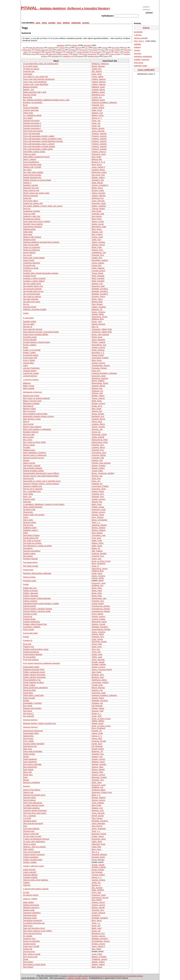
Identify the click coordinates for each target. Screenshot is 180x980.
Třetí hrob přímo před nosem (35, 813)
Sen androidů (28, 716)
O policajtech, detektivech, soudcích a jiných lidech (44, 504)
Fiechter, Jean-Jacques (101, 463)
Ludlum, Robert (98, 108)
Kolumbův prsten (30, 337)
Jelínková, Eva (98, 198)
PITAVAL (65, 8)
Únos (25, 826)
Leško (25, 365)
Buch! (25, 105)
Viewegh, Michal (98, 386)
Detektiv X (27, 183)
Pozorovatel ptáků (30, 633)
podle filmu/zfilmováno (36, 48)
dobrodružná (53, 54)
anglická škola (26, 50)
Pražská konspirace (31, 652)
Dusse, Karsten (98, 414)
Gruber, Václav (98, 836)
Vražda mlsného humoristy (34, 854)
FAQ (136, 41)
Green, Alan (96, 559)
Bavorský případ (30, 95)
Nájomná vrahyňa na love (33, 458)
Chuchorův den (29, 265)
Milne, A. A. (96, 795)
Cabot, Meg (96, 847)
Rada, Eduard (97, 183)
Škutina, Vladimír (99, 528)
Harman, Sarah (98, 515)
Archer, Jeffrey (97, 77)
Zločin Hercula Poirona (32, 933)
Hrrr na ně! (27, 255)
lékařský (75, 54)
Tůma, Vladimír (98, 803)
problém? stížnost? (142, 59)
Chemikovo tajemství (31, 263)
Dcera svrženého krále (32, 165)
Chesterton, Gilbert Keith (102, 329)
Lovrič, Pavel (97, 954)
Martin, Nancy (97, 188)
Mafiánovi (27, 383)
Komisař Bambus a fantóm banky (37, 342)
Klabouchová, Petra (100, 440)
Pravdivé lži (28, 640)
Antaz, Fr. (96, 566)
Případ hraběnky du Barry (33, 682)
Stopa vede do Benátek (32, 751)
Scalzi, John (97, 716)
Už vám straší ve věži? (32, 836)
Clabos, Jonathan (99, 206)
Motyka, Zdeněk (98, 769)
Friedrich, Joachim (99, 133)
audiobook (51, 48)
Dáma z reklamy (30, 159)
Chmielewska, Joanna (101, 365)
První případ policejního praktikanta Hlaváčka (41, 663)
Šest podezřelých (30, 767)
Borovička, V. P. (98, 353)
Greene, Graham (98, 465)
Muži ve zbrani (29, 445)
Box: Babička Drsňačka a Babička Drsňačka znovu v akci (46, 100)
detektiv (66, 23)
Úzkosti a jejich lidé (31, 834)
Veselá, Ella (96, 265)
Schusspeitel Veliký (31, 733)
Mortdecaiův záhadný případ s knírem (38, 416)
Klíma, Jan (96, 481)
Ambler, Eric (97, 69)
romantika (127, 52)
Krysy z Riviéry (29, 360)
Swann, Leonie (98, 221)
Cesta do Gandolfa (31, 108)
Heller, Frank (97, 110)
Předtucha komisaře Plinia (34, 669)
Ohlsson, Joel (97, 393)
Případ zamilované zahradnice (35, 688)
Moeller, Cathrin (98, 396)
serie (59, 23)
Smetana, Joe (97, 703)
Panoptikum (28, 548)
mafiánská (69, 52)
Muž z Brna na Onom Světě (34, 442)
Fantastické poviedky (32, 211)
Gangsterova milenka (32, 219)
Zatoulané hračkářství (32, 913)
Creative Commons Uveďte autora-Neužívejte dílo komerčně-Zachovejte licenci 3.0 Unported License (101, 976)
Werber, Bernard (98, 324)
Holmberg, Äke (98, 180)
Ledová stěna (28, 363)
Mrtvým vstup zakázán (32, 427)
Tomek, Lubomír (98, 398)
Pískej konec (28, 570)
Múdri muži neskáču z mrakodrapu (37, 429)
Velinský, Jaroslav (99, 764)
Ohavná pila (28, 512)
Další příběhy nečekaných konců (36, 157)
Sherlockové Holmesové (33, 731)
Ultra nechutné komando (33, 823)
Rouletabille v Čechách (32, 703)
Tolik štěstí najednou (31, 808)
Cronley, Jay (97, 97)
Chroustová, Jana (99, 453)
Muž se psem (28, 437)
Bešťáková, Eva (98, 95)
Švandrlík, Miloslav (99, 854)
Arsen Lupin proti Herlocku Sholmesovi (39, 79)
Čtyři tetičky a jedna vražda (34, 152)
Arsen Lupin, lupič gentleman (35, 82)
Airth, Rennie (97, 826)
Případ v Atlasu (29, 685)
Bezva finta (27, 97)
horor (103, 50)
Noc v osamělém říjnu (32, 491)
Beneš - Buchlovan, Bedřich (103, 473)
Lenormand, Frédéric (100, 358)
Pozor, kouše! (29, 629)
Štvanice (26, 786)
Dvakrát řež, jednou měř (33, 203)
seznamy (138, 53)
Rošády (26, 701)
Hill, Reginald (97, 706)
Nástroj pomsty (29, 463)
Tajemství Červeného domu (34, 795)
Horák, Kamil (97, 573)
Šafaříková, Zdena (99, 680)
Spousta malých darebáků (34, 744)
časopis (106, 56)
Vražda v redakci (30, 862)
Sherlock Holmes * (30, 720)
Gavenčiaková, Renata (101, 629)
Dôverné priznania (30, 196)
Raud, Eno (96, 371)
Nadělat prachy (29, 450)
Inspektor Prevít (29, 276)
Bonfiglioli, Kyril (98, 416)
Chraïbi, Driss (97, 685)
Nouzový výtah (29, 499)
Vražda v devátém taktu (33, 860)
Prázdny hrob (28, 647)
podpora (137, 47)
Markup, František (99, 957)
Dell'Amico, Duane (99, 641)
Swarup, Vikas (97, 767)
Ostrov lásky (28, 520)
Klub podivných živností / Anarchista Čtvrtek (41, 332)
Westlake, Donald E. (100, 289)
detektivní (61, 45)
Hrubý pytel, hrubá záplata (34, 258)
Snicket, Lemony (98, 347)
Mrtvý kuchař (28, 424)
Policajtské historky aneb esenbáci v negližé (41, 603)
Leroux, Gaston (98, 263)
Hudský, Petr (97, 258)
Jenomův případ (30, 307)
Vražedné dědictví (30, 875)
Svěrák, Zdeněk (98, 662)
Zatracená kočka (30, 915)
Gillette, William (98, 721)
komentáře (138, 32)
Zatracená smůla (30, 918)
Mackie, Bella (97, 302)
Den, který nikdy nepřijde (33, 172)
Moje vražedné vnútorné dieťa (35, 414)
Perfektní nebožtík (30, 559)
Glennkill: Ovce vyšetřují (33, 224)
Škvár (25, 777)
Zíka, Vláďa (96, 949)
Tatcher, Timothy (98, 427)
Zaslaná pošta (29, 910)
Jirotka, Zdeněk (98, 437)
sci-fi (87, 48)
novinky (137, 50)
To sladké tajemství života (33, 805)
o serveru (138, 35)
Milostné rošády (29, 409)
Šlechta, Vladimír (99, 798)
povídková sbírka (93, 56)
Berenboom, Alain (99, 227)
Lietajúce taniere (30, 371)
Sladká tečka (28, 736)
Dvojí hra (27, 208)
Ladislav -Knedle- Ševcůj (77, 978)
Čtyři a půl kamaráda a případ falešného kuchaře (43, 141)
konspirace (65, 54)
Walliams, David (98, 87)
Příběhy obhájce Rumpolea (34, 675)
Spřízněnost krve (30, 746)
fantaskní (59, 52)
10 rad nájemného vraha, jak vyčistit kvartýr (41, 64)
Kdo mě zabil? (29, 324)
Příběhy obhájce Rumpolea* (34, 677)
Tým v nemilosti (29, 816)
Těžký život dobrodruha (32, 803)
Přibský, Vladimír (98, 342)
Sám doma (27, 711)
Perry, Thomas (98, 517)
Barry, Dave (96, 849)
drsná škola (115, 48)
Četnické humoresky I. (32, 128)
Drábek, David (97, 723)
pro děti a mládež (114, 50)
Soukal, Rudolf (98, 355)
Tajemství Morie (29, 798)
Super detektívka (30, 762)
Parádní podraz (29, 553)
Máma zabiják (29, 388)
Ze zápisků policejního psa (34, 923)
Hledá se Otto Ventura (32, 237)
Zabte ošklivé (28, 902)
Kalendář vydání (141, 66)
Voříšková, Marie (98, 790)
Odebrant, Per (97, 391)
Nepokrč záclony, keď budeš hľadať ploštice (41, 476)
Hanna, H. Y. (97, 118)
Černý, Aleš (96, 892)
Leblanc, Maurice (99, 79)
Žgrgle (25, 959)
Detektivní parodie (30, 185)
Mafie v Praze (29, 386)
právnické (48, 52)
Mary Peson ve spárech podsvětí (36, 398)
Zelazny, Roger (98, 491)
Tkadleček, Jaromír (99, 959)
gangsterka (72, 50)
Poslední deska (29, 619)
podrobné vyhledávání (143, 56)
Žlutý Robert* (28, 967)
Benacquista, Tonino (100, 383)
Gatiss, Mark (97, 842)
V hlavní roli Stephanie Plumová (36, 839)
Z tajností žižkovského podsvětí (36, 889)
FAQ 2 (141, 41)
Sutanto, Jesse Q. (99, 152)
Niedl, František (98, 276)
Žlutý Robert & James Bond (34, 964)
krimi (69, 48)
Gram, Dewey (97, 639)
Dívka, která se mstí (31, 190)
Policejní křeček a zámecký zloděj (37, 611)
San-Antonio (97, 216)
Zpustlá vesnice (29, 944)
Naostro (26, 460)
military (117, 52)
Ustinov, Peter (97, 733)
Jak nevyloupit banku (32, 294)
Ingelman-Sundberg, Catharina (104, 102)
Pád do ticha (28, 525)
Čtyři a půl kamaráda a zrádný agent (38, 149)
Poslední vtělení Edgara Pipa (35, 624)
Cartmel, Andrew (98, 619)
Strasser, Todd (97, 711)
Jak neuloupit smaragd (32, 289)
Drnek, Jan (96, 926)
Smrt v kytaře (28, 741)
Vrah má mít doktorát (31, 852)
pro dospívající (97, 52)
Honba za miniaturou (31, 250)
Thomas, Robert (98, 208)
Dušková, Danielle (99, 553)
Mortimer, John (98, 675)
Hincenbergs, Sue (99, 345)
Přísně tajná (28, 693)
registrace (149, 15)
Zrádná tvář (28, 949)
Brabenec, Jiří (97, 751)
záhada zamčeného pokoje (44, 50)
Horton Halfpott (29, 252)
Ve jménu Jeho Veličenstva (34, 842)
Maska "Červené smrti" (32, 401)
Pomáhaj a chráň (30, 614)
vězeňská (94, 50)
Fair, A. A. (96, 852)
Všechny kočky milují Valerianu (35, 880)
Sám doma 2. (28, 713)
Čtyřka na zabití (29, 154)
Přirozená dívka (29, 690)
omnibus (102, 54)
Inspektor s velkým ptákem (34, 281)
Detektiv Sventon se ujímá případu (37, 180)
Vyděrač (26, 882)
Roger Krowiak (29, 698)
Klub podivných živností (33, 329)
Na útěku (27, 447)
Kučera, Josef (97, 237)
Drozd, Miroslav (98, 860)
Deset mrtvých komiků (32, 175)
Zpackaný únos (29, 939)
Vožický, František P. (100, 185)
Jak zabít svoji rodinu (32, 302)
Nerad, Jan (96, 931)
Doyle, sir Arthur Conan (101, 561)
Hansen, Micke (98, 314)
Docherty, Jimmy (98, 296)
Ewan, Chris (97, 74)
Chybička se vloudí (31, 268)
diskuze (146, 28)
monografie (55, 56)
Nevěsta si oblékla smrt (32, 486)
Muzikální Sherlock (31, 432)
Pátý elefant (28, 556)
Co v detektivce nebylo (32, 115)
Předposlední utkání (31, 667)
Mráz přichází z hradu (32, 419)
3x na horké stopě (30, 66)
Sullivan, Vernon (98, 245)
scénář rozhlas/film (83, 52)
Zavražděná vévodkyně (32, 920)
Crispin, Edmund (98, 913)
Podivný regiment (30, 601)
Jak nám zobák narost (32, 284)
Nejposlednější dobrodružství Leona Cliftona (41, 473)
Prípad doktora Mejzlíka (33, 654)
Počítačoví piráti (29, 581)
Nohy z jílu (27, 497)
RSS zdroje (139, 63)
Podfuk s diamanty (30, 593)
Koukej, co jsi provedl (32, 350)
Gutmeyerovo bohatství (32, 227)
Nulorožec (27, 502)
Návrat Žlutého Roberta (32, 468)
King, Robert (97, 900)
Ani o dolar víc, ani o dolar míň (35, 77)
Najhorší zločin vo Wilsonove (35, 455)
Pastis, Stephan (98, 268)
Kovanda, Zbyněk (99, 741)
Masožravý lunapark (31, 403)
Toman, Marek (97, 273)
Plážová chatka (29, 577)
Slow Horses (28, 738)
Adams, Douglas (98, 193)
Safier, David (97, 546)
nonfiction (62, 48)
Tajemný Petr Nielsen (32, 790)
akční (125, 48)
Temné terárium (29, 800)
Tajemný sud (28, 792)
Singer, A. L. (97, 713)
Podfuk (26, 584)
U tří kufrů (27, 818)
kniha (44, 23)
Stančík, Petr (97, 411)
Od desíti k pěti (29, 509)
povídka (52, 23)
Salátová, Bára (98, 319)
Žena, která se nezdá (32, 954)
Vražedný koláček (30, 877)
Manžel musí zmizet (31, 396)
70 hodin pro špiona (31, 69)
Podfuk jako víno (30, 588)
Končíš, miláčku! (30, 345)
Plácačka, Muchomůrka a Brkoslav (37, 573)
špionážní (87, 45)
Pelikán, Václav (98, 507)
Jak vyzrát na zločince (32, 296)
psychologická (36, 52)
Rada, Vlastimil (98, 890)
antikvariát (76, 23)
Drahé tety (27, 198)
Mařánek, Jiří (97, 309)
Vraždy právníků (30, 872)
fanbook (108, 52)
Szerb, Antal (97, 647)
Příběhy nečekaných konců (34, 672)
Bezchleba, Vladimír (100, 260)
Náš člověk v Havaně (32, 465)
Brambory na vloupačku (33, 102)
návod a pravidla (141, 38)
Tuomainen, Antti (98, 535)
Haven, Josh (97, 321)
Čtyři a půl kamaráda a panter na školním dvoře (42, 139)
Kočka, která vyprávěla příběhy (36, 334)
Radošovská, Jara (99, 598)
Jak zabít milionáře (31, 299)
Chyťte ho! (27, 271)
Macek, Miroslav (98, 66)
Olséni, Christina (98, 312)
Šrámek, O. (96, 885)
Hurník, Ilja (96, 432)
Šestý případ (28, 769)
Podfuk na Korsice (30, 591)
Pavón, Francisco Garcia (102, 669)
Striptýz (26, 757)
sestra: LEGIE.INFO (146, 70)
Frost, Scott (96, 538)
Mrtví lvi (26, 422)
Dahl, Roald (96, 157)
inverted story (83, 50)
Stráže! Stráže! (29, 754)
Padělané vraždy (30, 528)
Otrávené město (29, 522)
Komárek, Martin (98, 857)
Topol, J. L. (96, 522)
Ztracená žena (29, 951)
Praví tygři (27, 644)
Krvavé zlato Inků (30, 358)
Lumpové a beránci (31, 380)
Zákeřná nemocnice (31, 905)
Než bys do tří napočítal (33, 489)
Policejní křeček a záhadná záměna (37, 609)
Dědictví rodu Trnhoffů (32, 167)
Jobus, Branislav (98, 340)
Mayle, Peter (97, 247)
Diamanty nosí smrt (31, 188)
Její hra (26, 304)
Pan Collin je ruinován (32, 541)
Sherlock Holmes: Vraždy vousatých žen (39, 723)
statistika (138, 44)
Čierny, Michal (97, 614)
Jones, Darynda (98, 131)
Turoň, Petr (96, 652)
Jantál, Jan (96, 882)
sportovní (42, 54)
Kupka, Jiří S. (97, 406)
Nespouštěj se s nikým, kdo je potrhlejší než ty (42, 481)
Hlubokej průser (29, 240)
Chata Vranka (29, 260)
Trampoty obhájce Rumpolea (35, 810)
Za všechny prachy (31, 895)
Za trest (26, 892)
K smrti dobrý (28, 318)
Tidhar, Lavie (97, 657)
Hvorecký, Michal (99, 455)
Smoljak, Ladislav (99, 664)
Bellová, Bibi (97, 159)
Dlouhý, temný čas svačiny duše (36, 193)
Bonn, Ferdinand (98, 563)
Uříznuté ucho (29, 831)
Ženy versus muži (30, 957)
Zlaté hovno (28, 926)
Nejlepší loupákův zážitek (33, 471)
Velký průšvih (28, 849)
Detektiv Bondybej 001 (32, 177)
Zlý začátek (28, 936)
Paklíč (25, 533)
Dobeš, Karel (97, 337)
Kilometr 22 (28, 327)
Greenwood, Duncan (100, 898)
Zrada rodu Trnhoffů (31, 946)
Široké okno (28, 775)
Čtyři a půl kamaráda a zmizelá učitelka (39, 146)
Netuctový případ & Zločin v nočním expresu (41, 484)
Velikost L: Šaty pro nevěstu (34, 847)
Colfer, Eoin (96, 240)
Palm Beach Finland (31, 535)
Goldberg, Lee (97, 585)
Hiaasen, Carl (97, 113)
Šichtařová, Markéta (100, 378)
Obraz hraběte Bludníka (33, 507)
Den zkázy (27, 170)
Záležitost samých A (31, 907)
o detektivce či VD (68, 56)
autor (38, 23)
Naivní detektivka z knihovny (34, 453)
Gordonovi (96, 915)
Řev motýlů (28, 706)
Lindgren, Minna (98, 89)
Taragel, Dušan (98, 698)
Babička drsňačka (30, 87)
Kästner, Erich (97, 250)
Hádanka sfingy (29, 229)
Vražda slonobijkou (31, 857)
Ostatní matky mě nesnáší (34, 515)
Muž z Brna (28, 440)
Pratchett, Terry (98, 105)
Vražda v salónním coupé (33, 866)
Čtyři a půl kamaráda (31, 133)
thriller (75, 45)
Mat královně (28, 406)
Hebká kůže (28, 232)
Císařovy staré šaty (31, 110)
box (24, 48)
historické (78, 48)
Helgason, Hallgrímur (100, 64)
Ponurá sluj (28, 616)
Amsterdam (28, 74)
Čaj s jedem (28, 118)
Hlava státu (28, 234)
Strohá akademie (30, 759)
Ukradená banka (30, 821)
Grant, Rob (96, 478)
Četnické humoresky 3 (32, 126)
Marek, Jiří (96, 548)
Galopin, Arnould (98, 624)
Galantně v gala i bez (32, 216)
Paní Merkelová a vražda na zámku (37, 546)
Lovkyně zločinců (30, 376)
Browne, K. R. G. (98, 162)
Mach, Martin (97, 967)
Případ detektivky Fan (32, 680)
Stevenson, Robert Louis (102, 792)
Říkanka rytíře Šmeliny (32, 708)
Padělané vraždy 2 (31, 530)
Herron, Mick (97, 422)
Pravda (26, 637)
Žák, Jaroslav (97, 888)
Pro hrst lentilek (29, 657)
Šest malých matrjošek (32, 764)
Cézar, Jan (96, 121)
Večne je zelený (29, 844)
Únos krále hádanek (31, 829)
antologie (80, 56)
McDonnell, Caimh (99, 172)
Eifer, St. (95, 327)
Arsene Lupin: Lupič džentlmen (36, 84)
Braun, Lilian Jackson (100, 334)
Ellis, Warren (97, 71)
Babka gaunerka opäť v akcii (35, 92)
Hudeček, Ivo (97, 484)
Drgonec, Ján (97, 429)
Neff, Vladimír (97, 551)
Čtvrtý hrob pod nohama (33, 131)
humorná (105, 48)
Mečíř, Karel (97, 504)
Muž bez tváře (29, 434)
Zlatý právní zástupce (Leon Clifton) (37, 931)
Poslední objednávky (31, 622)
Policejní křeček (29, 606)
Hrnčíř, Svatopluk (99, 829)
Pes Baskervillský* (30, 562)
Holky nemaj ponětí (31, 245)
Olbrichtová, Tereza (100, 317)
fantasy (95, 48)
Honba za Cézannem (32, 247)
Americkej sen (29, 71)
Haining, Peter (97, 772)
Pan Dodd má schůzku (32, 543)
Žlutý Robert (28, 962)
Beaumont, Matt (98, 286)
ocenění (86, 23)
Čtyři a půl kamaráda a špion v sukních (39, 144)
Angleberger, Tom (99, 252)
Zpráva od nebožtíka (31, 941)
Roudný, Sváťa (98, 190)
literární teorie (31, 54)
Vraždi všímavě (29, 870)
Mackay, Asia (97, 388)
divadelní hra (61, 50)
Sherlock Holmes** (31, 727)
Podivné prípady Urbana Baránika (37, 598)
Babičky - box (28, 89)
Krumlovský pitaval (31, 355)
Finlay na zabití (29, 214)
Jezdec (26, 313)
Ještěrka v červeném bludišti (34, 309)
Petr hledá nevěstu (31, 566)
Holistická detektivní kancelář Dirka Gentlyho (41, 242)
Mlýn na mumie (29, 411)
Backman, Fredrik (99, 834)
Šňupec (26, 780)
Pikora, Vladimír (98, 381)
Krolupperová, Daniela (101, 606)
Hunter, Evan (97, 744)
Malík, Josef (96, 928)
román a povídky (115, 54)
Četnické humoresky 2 (32, 123)
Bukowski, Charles (99, 777)
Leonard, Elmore (98, 271)
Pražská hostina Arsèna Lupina (36, 649)
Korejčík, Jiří (97, 731)
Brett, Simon (97, 165)
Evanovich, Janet (99, 154)
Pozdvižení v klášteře (32, 627)
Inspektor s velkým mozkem (34, 278)
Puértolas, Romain (99, 368)
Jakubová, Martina (99, 525)
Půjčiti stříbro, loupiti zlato (33, 695)
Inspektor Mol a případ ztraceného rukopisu (41, 273)
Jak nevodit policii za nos (33, 291)
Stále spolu (27, 749)
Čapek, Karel (97, 654)
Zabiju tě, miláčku (30, 899)
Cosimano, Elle (98, 214)
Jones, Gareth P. (98, 167)
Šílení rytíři (27, 772)
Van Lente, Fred (98, 175)
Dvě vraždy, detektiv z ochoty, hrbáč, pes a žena (43, 206)
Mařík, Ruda (97, 401)
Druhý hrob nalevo (30, 201)
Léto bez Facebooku (31, 368)
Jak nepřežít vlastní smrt (33, 286)
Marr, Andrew (97, 234)
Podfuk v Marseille (30, 596)
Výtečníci (27, 885)
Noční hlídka (28, 494)
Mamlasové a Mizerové (32, 392)
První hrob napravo (31, 660)
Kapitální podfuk (30, 321)
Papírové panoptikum (32, 551)
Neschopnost (28, 478)
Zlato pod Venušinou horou (34, 928)
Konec (25, 347)
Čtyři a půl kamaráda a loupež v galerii (39, 136)
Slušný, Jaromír (98, 128)
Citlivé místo (28, 113)
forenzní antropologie (89, 54)
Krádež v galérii (29, 353)
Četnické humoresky (31, 121)
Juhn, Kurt (96, 649)
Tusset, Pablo (97, 471)
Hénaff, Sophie (98, 749)
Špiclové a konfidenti (31, 782)
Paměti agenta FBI (31, 538)
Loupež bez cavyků (31, 373)
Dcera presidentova (31, 162)
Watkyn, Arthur (98, 115)
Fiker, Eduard (97, 304)
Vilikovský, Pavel (98, 844)
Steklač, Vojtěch (98, 177)
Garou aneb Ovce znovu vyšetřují (37, 221)
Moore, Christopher (100, 520)
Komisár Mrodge (30, 340)
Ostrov (26, 517)
